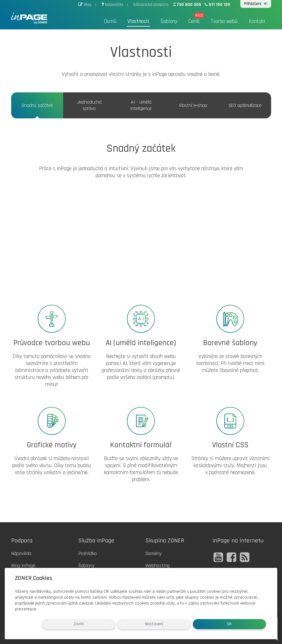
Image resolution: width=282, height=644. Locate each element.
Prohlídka (87, 553)
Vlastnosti (139, 21)
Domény (153, 553)
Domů (111, 21)
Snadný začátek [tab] (37, 105)
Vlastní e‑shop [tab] (193, 105)
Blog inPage (23, 565)
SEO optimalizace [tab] (245, 105)
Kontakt (257, 21)
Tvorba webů (224, 21)
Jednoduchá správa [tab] (89, 105)
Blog (85, 4)
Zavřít (161, 624)
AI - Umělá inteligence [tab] (141, 105)
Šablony (169, 21)
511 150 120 (216, 4)
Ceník (194, 21)
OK (246, 624)
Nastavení (204, 624)
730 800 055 (187, 4)
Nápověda (112, 4)
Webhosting (157, 565)
